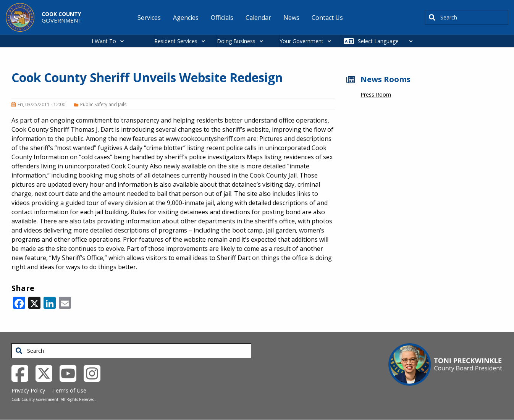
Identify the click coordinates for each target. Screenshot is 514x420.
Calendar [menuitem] (258, 18)
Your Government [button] (301, 41)
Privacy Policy (28, 390)
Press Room (376, 94)
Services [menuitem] (149, 18)
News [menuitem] (291, 18)
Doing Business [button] (236, 41)
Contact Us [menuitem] (327, 18)
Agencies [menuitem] (186, 18)
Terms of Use (69, 390)
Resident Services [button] (176, 41)
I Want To (104, 41)
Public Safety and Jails (103, 104)
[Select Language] (387, 41)
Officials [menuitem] (222, 18)
